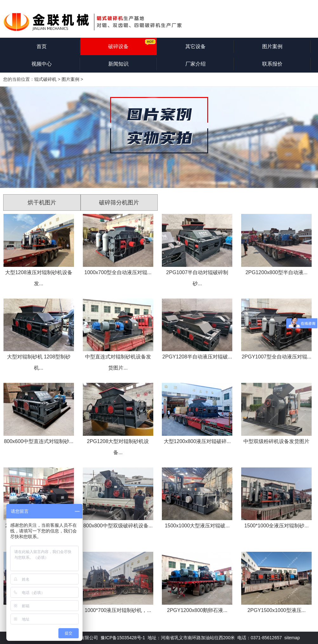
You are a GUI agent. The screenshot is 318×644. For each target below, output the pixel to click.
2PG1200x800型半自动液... (276, 272)
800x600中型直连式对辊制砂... (39, 441)
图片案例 (272, 46)
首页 (42, 46)
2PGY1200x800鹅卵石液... (197, 610)
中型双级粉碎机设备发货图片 (276, 441)
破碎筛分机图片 (119, 203)
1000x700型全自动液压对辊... (118, 272)
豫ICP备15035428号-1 (123, 638)
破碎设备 (118, 46)
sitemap (292, 638)
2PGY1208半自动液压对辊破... (197, 357)
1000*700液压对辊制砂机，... (118, 610)
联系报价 (272, 64)
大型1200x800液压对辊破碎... (197, 441)
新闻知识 (118, 64)
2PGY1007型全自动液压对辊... (276, 357)
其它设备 (195, 46)
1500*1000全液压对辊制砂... (277, 526)
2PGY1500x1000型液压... (277, 610)
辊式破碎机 (45, 79)
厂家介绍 (195, 64)
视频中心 (42, 64)
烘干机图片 (42, 203)
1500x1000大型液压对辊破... (197, 526)
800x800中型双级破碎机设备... (118, 526)
